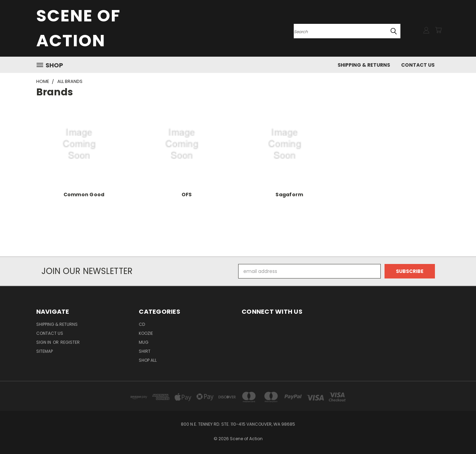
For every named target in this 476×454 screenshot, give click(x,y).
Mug (144, 342)
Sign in (44, 342)
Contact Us (418, 65)
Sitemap (45, 351)
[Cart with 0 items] (438, 30)
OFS (187, 195)
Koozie (146, 333)
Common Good (84, 195)
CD (142, 324)
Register (70, 342)
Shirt (145, 351)
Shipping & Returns (364, 65)
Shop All (148, 360)
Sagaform (289, 195)
